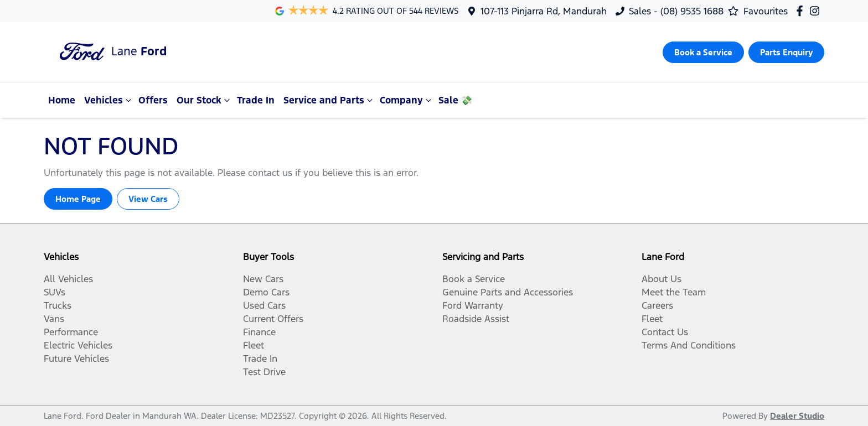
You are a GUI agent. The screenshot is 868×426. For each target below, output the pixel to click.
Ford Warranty (473, 305)
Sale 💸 (455, 100)
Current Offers (273, 319)
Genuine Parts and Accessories (508, 292)
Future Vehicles (76, 359)
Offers (153, 100)
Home (62, 100)
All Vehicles (68, 279)
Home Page (78, 199)
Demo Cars (266, 292)
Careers (657, 305)
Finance (259, 332)
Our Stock (205, 100)
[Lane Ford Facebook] (802, 11)
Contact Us (665, 332)
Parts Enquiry (786, 52)
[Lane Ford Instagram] (817, 11)
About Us (662, 279)
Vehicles (109, 100)
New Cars (263, 279)
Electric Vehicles (78, 345)
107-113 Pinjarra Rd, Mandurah (544, 11)
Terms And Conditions (689, 345)
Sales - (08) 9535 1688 (676, 11)
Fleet (254, 345)
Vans (54, 319)
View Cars (148, 199)
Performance (71, 332)
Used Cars (264, 305)
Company (407, 100)
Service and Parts (329, 100)
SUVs (55, 292)
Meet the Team (674, 292)
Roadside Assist (476, 319)
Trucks (58, 305)
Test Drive (264, 372)
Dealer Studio (797, 416)
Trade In (256, 100)
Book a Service (703, 52)
